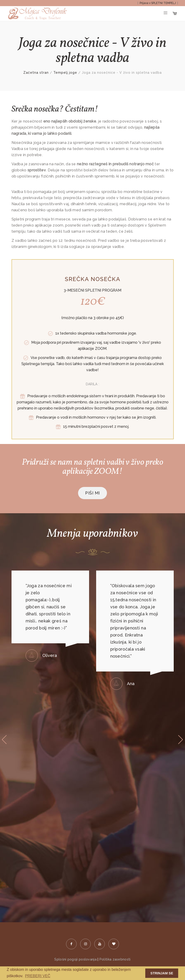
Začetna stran (36, 73)
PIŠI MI (92, 493)
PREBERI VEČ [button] (38, 976)
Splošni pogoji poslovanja (75, 959)
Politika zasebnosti (115, 959)
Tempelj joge (65, 73)
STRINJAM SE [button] (162, 973)
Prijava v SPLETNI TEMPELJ (158, 3)
